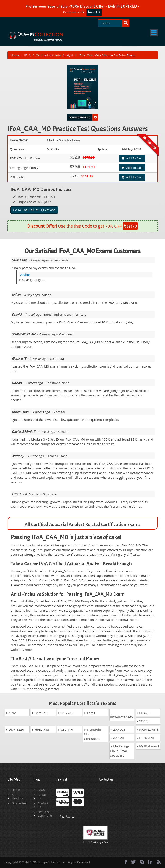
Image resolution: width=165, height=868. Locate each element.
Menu (147, 33)
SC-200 (143, 721)
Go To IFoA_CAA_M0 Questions (34, 210)
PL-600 (143, 713)
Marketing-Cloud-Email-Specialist (120, 751)
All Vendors (17, 797)
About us (42, 797)
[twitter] (133, 862)
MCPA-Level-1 (148, 746)
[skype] (142, 862)
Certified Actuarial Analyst (54, 55)
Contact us (43, 805)
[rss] (159, 862)
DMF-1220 (15, 730)
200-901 (118, 730)
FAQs (41, 790)
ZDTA (11, 713)
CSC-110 (65, 730)
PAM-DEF (40, 713)
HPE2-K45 (40, 730)
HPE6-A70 (145, 738)
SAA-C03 (66, 713)
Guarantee (18, 803)
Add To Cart (132, 158)
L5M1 (90, 713)
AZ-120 (117, 738)
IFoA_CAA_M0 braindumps (129, 675)
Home (15, 55)
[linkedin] (150, 862)
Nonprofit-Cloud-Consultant (93, 734)
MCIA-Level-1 (147, 730)
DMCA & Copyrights (44, 814)
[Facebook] (126, 862)
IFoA (27, 55)
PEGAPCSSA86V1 (122, 716)
